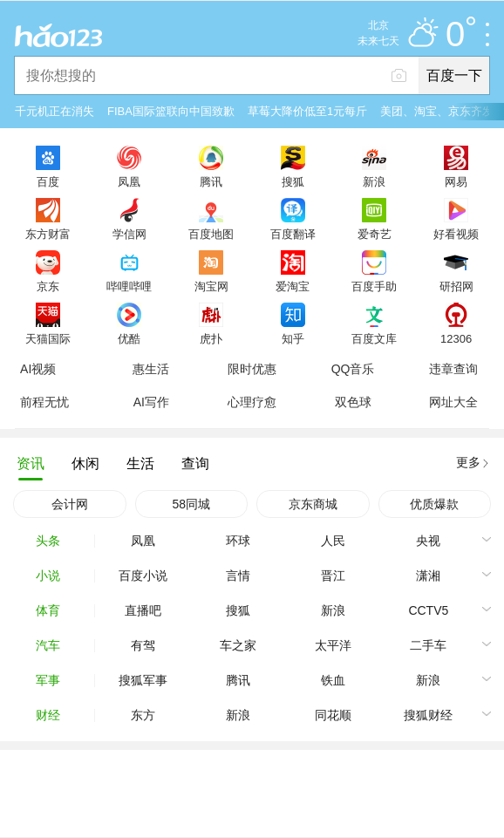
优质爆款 (434, 504)
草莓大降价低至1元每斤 (307, 111)
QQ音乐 (353, 369)
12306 (456, 338)
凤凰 (129, 181)
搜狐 (293, 181)
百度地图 (211, 234)
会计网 (70, 504)
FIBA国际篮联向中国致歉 (171, 111)
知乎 (293, 338)
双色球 (353, 402)
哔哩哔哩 (129, 286)
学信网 (129, 234)
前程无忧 (44, 402)
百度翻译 (293, 234)
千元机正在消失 (54, 111)
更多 (468, 462)
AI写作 (151, 402)
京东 (48, 286)
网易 (456, 181)
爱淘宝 (293, 286)
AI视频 (38, 369)
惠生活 (151, 369)
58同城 (191, 504)
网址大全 (453, 402)
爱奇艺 (375, 234)
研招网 (456, 286)
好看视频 (456, 234)
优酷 (129, 338)
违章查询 (453, 369)
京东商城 (313, 504)
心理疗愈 (252, 402)
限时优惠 (252, 369)
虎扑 (211, 338)
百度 (48, 181)
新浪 (374, 181)
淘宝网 (211, 286)
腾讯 (211, 181)
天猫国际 (48, 338)
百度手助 (374, 286)
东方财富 (48, 234)
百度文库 (374, 338)
